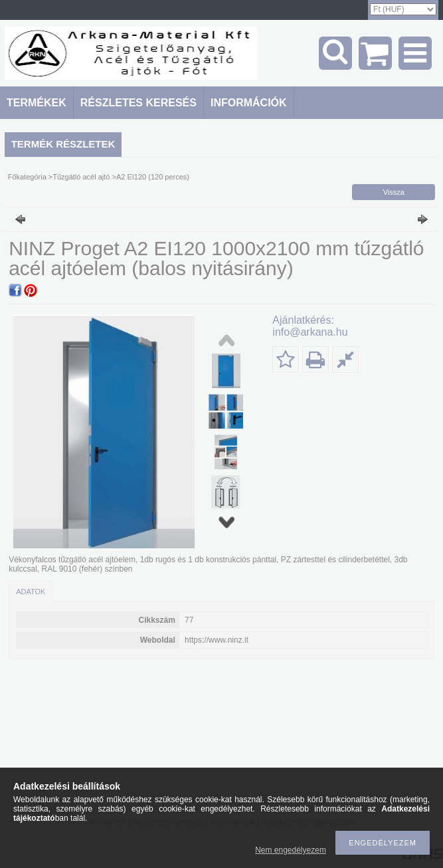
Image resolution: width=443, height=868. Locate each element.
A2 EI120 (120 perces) (153, 177)
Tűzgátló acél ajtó (81, 177)
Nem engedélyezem (291, 850)
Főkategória (27, 177)
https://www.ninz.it (217, 640)
